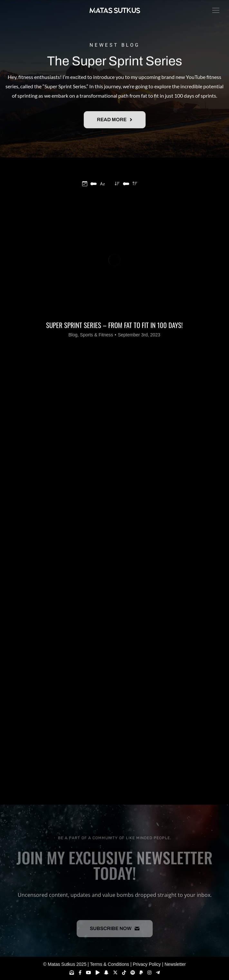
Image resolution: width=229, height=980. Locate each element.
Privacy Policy (147, 964)
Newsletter (175, 964)
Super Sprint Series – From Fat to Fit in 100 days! (114, 373)
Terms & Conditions (109, 964)
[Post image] (114, 308)
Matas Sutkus (61, 964)
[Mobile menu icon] (214, 10)
